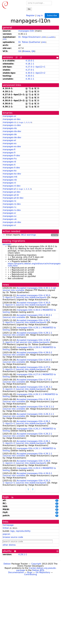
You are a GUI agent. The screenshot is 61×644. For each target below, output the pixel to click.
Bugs (30, 572)
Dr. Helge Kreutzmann (30, 37)
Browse (26, 51)
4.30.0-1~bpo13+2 (35, 73)
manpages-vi (9, 225)
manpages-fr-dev (11, 155)
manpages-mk (10, 177)
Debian (7, 564)
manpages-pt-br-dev (13, 198)
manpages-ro (9, 201)
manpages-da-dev (12, 131)
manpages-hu (10, 159)
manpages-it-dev (11, 168)
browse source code (13, 537)
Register (30, 15)
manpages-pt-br (11, 195)
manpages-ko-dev (12, 174)
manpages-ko (10, 171)
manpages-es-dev (12, 146)
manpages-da (10, 128)
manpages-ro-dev (12, 204)
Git (20, 51)
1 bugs (20, 122)
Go (29, 9)
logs (12, 531)
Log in (40, 15)
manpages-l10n (26, 31)
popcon (6, 534)
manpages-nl (9, 183)
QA (33, 51)
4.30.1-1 (30, 79)
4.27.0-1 (30, 70)
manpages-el (9, 140)
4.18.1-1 (30, 64)
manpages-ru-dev (12, 210)
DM (5, 39)
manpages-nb (10, 180)
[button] (4, 235)
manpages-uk (10, 219)
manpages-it (9, 165)
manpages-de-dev (12, 137)
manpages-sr (9, 213)
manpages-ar (9, 116)
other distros (9, 545)
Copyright (36, 564)
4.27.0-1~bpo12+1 (35, 67)
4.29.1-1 (23, 554)
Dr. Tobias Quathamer (29, 42)
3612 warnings (28, 235)
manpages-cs (10, 122)
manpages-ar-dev (12, 119)
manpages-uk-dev (12, 222)
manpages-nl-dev (12, 186)
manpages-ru (9, 207)
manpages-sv (10, 216)
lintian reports (30, 235)
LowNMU (51, 37)
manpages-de (10, 134)
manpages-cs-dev (12, 125)
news (6, 285)
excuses (7, 244)
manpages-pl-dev (12, 192)
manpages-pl (9, 189)
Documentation (16, 572)
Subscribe (52, 15)
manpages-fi (9, 150)
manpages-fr (9, 153)
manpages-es (10, 143)
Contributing (30, 574)
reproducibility (23, 531)
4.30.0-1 (30, 76)
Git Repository (43, 572)
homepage (8, 525)
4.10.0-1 (30, 61)
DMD (44, 37)
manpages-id (9, 162)
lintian (6, 528)
